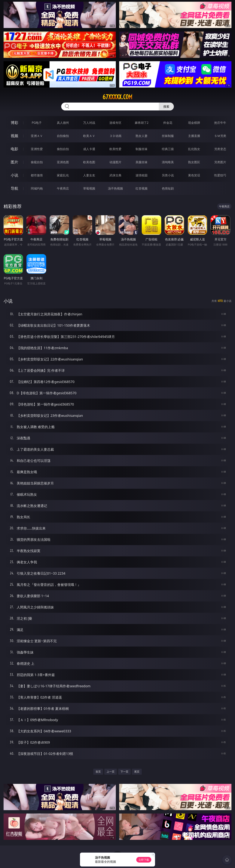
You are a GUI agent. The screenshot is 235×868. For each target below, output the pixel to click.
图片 (14, 162)
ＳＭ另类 (220, 136)
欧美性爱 (115, 149)
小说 (14, 175)
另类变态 (220, 149)
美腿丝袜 (142, 162)
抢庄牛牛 (220, 123)
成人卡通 (89, 149)
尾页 (137, 772)
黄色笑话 (194, 175)
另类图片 (220, 162)
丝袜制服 (168, 136)
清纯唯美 (168, 162)
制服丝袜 (142, 149)
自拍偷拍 (63, 136)
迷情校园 (142, 175)
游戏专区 (115, 123)
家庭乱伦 (63, 175)
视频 (14, 136)
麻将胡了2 (142, 123)
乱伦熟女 (194, 149)
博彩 (14, 123)
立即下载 (144, 860)
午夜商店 (63, 188)
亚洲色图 (63, 162)
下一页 (124, 772)
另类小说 (168, 175)
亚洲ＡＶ (37, 136)
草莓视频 (89, 188)
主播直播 (194, 136)
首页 (98, 772)
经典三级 (168, 149)
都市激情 (37, 175)
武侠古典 (115, 175)
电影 (14, 149)
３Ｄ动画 (115, 136)
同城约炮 (37, 188)
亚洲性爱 (37, 149)
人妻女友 (89, 175)
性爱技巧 (220, 175)
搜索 (166, 107)
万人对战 (89, 123)
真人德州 (63, 123)
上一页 (111, 772)
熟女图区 (194, 162)
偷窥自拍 (37, 162)
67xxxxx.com (117, 97)
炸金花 (168, 123)
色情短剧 (168, 188)
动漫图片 (115, 162)
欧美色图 (89, 162)
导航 (14, 188)
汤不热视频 (115, 188)
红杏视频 (142, 188)
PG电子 (37, 123)
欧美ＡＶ (89, 136)
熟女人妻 (142, 136)
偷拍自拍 (63, 149)
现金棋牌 (194, 123)
